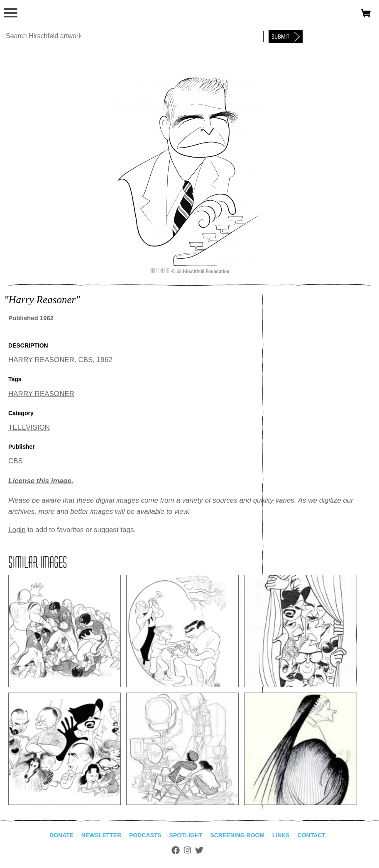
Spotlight (186, 835)
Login (17, 530)
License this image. (41, 481)
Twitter (199, 850)
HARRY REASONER (41, 394)
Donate (61, 835)
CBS (16, 461)
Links (281, 835)
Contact (312, 835)
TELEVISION (29, 427)
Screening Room (237, 835)
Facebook (176, 850)
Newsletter (101, 835)
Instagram (187, 850)
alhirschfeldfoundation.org (35, 13)
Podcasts (145, 835)
